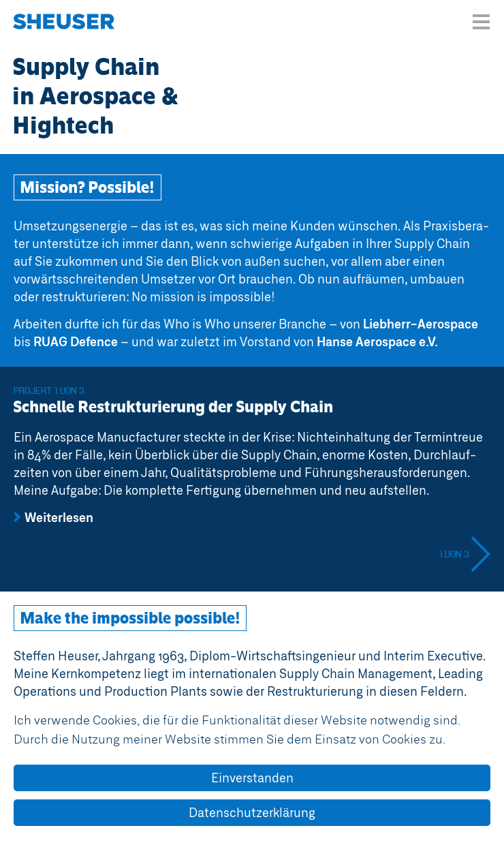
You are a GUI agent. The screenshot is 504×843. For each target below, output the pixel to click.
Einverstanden (252, 778)
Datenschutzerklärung (252, 812)
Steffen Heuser (64, 24)
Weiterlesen (59, 517)
